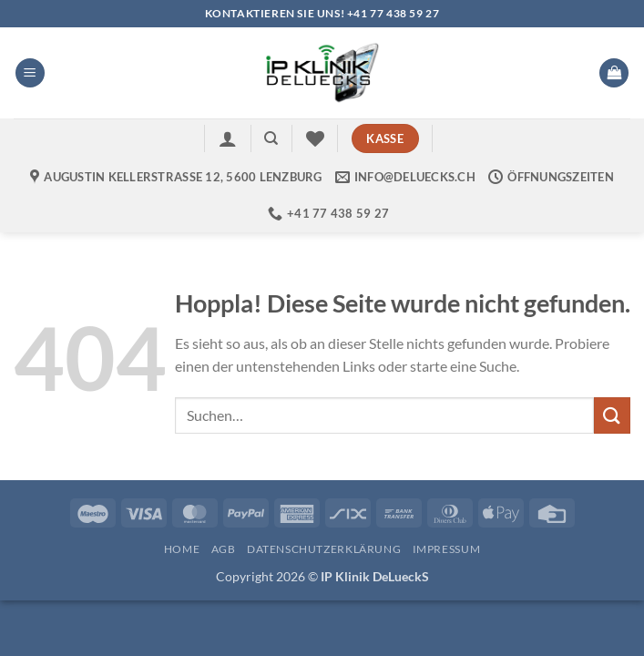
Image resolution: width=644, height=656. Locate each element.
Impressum (447, 549)
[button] (30, 73)
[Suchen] (271, 138)
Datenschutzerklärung (324, 549)
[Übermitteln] (612, 415)
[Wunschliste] (315, 138)
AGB (224, 549)
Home (182, 549)
